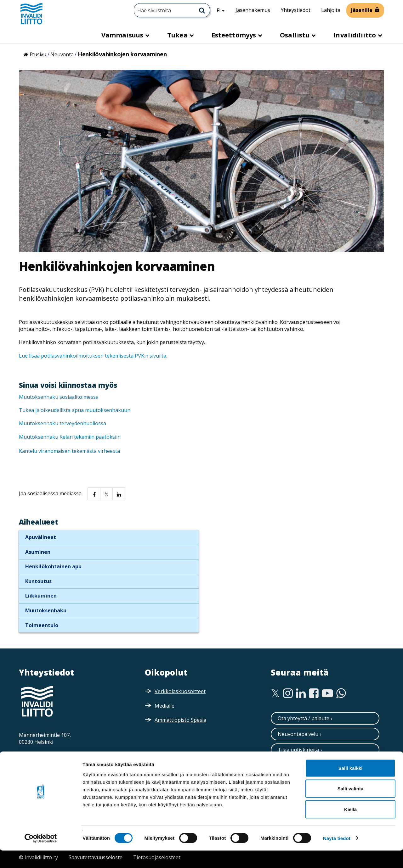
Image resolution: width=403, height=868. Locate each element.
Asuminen (38, 552)
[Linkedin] (301, 693)
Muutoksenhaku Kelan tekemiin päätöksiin (70, 437)
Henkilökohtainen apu (53, 566)
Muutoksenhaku (46, 610)
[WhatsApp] (341, 693)
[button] (94, 494)
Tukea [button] (178, 35)
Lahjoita (331, 10)
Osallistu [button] (295, 35)
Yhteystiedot (296, 10)
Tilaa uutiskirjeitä (298, 750)
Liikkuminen (41, 596)
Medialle (165, 706)
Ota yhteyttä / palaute (304, 718)
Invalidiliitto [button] (355, 35)
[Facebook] (314, 693)
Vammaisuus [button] (123, 35)
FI (223, 10)
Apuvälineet (41, 537)
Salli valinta (351, 806)
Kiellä (350, 827)
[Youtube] (327, 693)
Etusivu (38, 54)
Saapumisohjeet (47, 755)
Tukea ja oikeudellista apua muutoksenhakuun (75, 410)
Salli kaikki (351, 785)
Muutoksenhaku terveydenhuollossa (63, 423)
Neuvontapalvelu (298, 734)
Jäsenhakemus (253, 10)
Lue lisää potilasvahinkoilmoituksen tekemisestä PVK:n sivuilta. (93, 356)
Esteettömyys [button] (235, 35)
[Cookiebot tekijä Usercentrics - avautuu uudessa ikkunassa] (41, 856)
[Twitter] (275, 693)
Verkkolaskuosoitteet (180, 691)
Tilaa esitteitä (294, 766)
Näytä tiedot (337, 856)
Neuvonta (62, 54)
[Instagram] (288, 693)
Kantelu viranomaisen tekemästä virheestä (69, 451)
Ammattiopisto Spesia (180, 720)
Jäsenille (362, 10)
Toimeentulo (42, 625)
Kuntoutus (38, 581)
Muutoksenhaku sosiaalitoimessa (59, 397)
